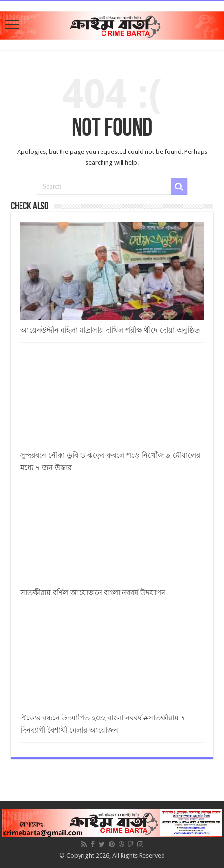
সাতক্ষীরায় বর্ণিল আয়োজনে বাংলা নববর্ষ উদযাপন (93, 593)
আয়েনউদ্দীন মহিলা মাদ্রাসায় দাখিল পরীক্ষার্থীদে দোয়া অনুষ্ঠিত (110, 330)
